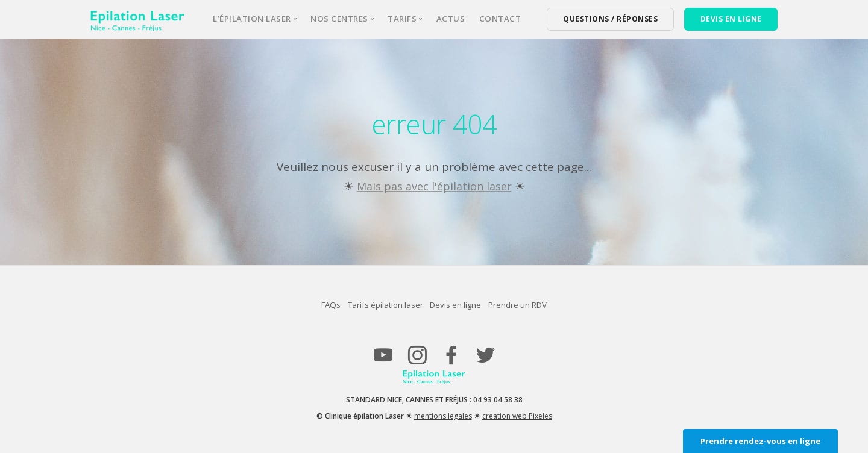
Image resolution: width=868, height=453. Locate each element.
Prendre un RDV (539, 305)
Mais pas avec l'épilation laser (434, 186)
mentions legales (443, 415)
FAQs (310, 305)
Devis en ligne (462, 305)
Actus (451, 19)
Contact (500, 19)
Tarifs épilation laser (378, 305)
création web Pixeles (517, 415)
